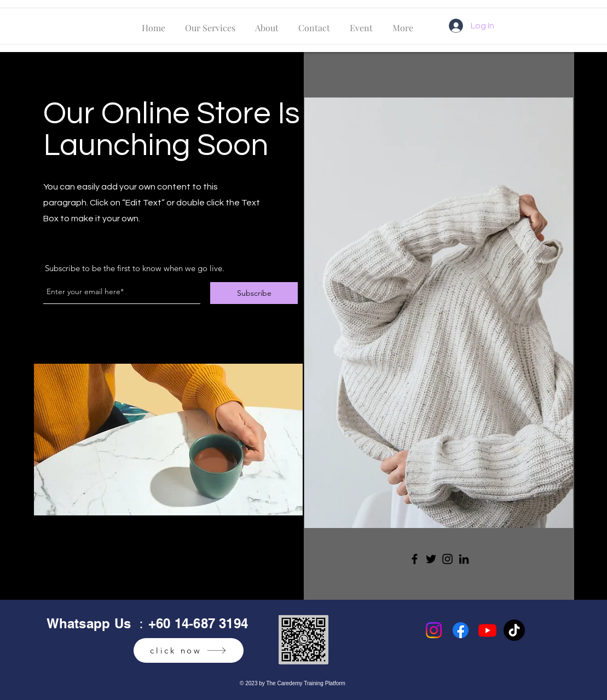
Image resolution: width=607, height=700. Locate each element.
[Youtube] (487, 630)
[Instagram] (447, 559)
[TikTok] (514, 630)
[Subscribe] (254, 293)
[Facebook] (415, 559)
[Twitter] (431, 559)
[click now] (189, 650)
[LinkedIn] (464, 559)
